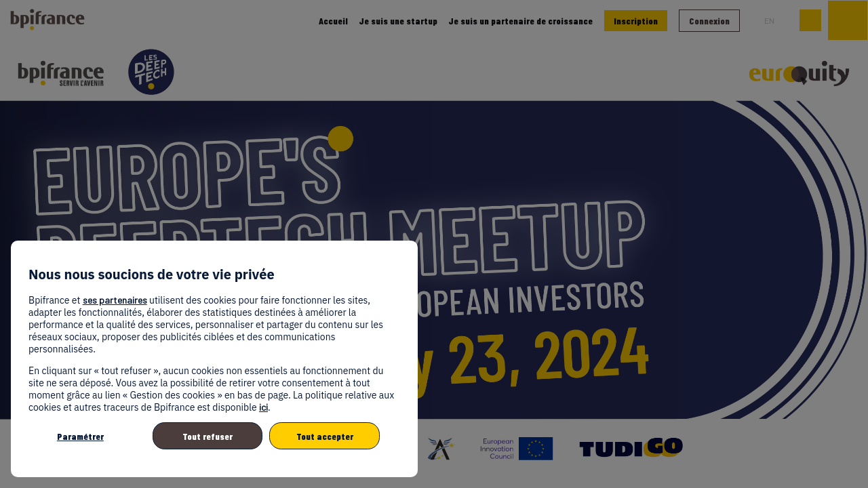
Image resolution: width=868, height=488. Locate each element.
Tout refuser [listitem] (208, 436)
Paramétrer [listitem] (80, 436)
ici (263, 407)
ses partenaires (115, 300)
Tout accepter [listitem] (325, 436)
